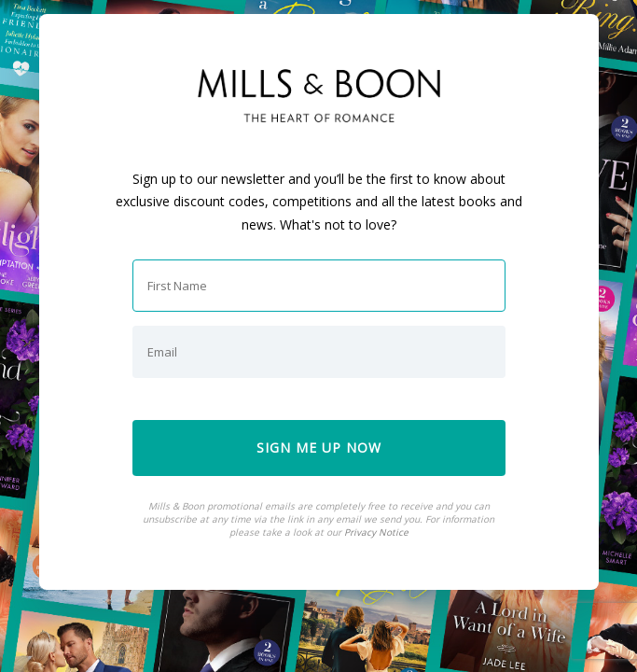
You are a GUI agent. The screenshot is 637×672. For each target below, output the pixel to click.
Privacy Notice (376, 532)
